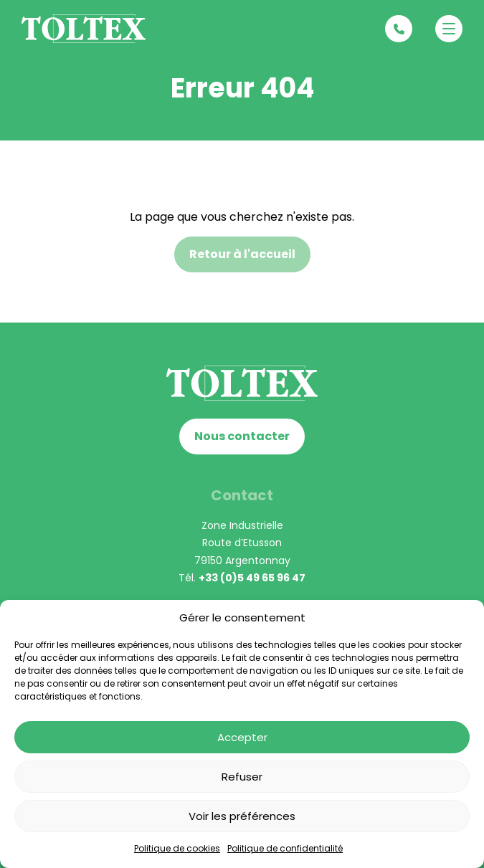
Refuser (242, 777)
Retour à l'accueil (242, 254)
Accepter (242, 737)
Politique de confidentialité (285, 848)
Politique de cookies (177, 848)
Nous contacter (242, 436)
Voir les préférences (242, 816)
